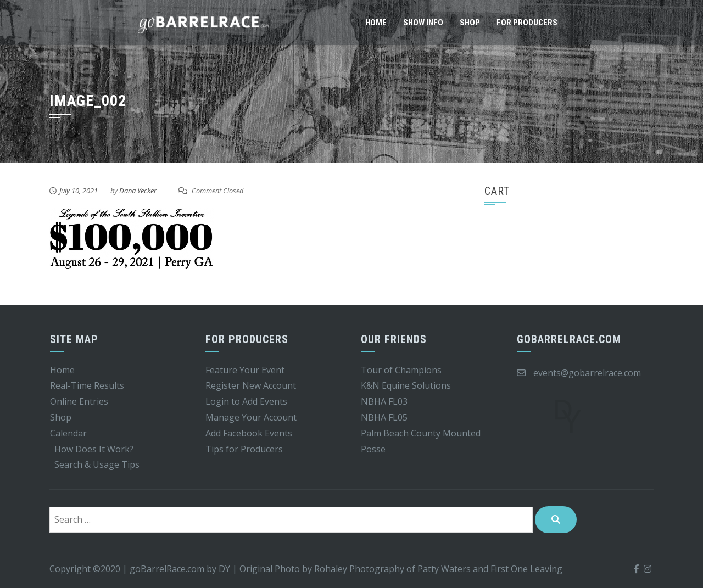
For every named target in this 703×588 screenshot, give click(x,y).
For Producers (527, 23)
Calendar (68, 433)
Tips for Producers (244, 449)
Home (376, 23)
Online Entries (79, 401)
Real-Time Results (87, 385)
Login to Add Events (246, 401)
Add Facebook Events (249, 433)
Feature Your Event (245, 370)
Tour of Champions (401, 370)
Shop (470, 23)
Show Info (423, 23)
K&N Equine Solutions (406, 385)
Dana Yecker (138, 191)
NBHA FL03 (384, 401)
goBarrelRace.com (167, 569)
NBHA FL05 (384, 417)
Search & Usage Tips (97, 464)
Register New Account (251, 385)
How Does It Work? (94, 449)
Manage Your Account (251, 417)
